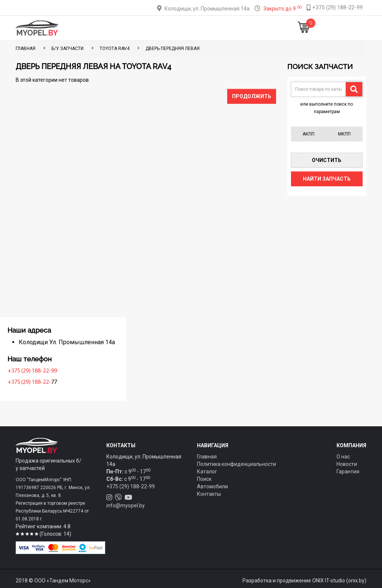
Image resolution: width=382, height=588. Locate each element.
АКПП (309, 134)
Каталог (127, 28)
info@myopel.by (126, 505)
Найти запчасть (327, 179)
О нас (343, 457)
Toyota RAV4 (115, 49)
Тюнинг (151, 28)
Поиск (204, 479)
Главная (103, 28)
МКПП (344, 134)
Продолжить (252, 96)
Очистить (327, 160)
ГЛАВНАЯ (26, 49)
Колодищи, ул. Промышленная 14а (207, 9)
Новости (261, 28)
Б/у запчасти (68, 49)
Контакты (234, 28)
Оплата (174, 28)
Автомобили (212, 486)
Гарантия (348, 472)
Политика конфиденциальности (237, 464)
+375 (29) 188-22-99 (42, 371)
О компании (202, 28)
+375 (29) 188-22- (39, 382)
